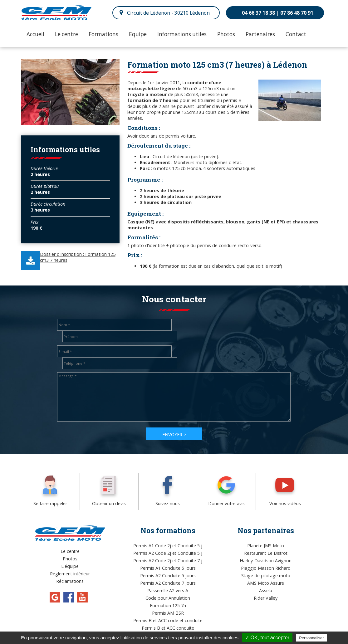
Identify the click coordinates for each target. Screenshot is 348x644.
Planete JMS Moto (266, 522)
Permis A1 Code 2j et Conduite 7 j (168, 612)
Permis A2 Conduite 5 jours (168, 552)
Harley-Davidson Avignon (266, 537)
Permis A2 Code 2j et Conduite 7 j (168, 537)
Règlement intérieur (70, 550)
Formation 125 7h (168, 582)
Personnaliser (311, 638)
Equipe (138, 34)
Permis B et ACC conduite (168, 605)
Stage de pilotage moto (266, 552)
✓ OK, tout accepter (267, 638)
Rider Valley (266, 575)
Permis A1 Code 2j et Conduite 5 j (168, 522)
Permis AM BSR (168, 590)
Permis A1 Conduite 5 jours (168, 545)
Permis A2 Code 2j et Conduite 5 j (168, 530)
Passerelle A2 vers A (168, 567)
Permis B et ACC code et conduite (168, 597)
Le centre (66, 34)
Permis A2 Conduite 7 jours (168, 560)
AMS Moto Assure (266, 560)
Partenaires (260, 34)
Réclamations (70, 558)
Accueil (35, 34)
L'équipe (70, 543)
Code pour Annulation (168, 575)
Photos (226, 34)
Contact (296, 34)
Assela (266, 567)
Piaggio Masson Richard (266, 545)
